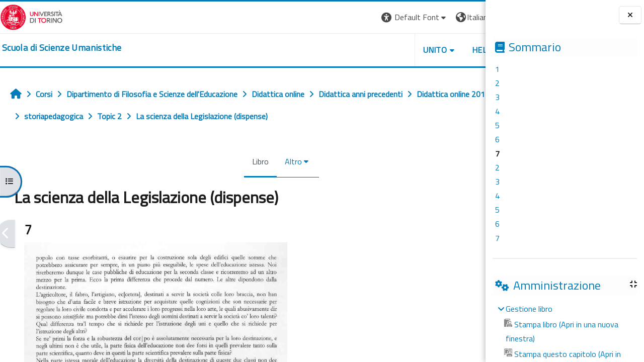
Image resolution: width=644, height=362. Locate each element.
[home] (62, 48)
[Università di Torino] (31, 16)
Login (468, 17)
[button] (347, 17)
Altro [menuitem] (260, 161)
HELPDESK (425, 50)
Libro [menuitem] (227, 161)
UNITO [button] (368, 50)
